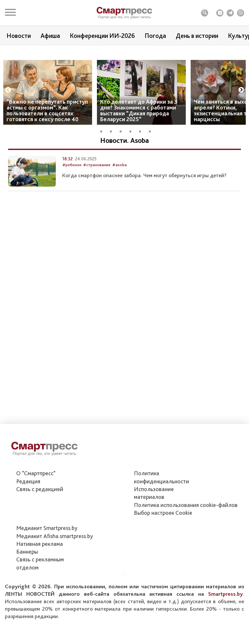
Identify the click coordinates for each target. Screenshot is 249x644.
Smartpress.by (225, 594)
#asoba (119, 199)
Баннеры (27, 552)
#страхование (97, 199)
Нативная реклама (40, 544)
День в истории (197, 36)
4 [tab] (133, 143)
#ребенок (72, 199)
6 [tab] (152, 143)
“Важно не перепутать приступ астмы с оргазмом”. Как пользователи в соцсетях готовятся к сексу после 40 (47, 123)
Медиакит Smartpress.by (47, 528)
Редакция (28, 481)
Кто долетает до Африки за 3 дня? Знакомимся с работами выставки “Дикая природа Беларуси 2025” (139, 123)
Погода (155, 36)
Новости (19, 36)
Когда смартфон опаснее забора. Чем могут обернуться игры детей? (144, 210)
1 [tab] (103, 143)
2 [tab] (113, 143)
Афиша (50, 36)
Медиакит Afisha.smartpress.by (55, 536)
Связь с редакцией (40, 489)
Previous (8, 102)
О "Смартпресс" (36, 473)
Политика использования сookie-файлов (186, 505)
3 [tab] (123, 143)
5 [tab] (142, 143)
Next (241, 102)
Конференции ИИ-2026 (102, 36)
